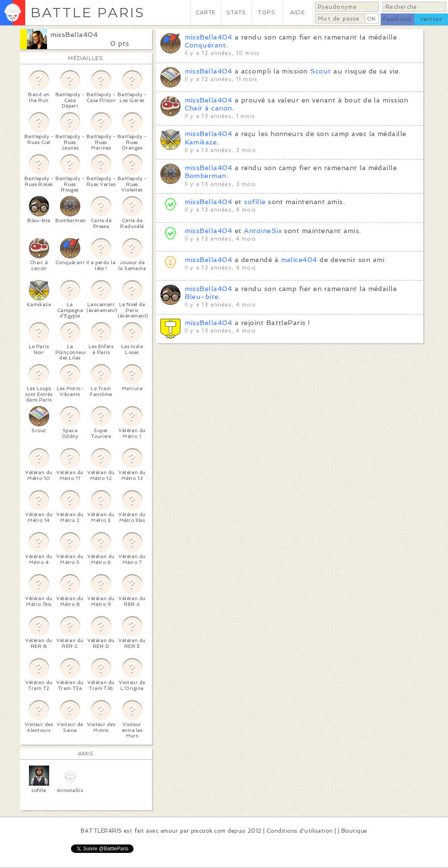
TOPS (267, 12)
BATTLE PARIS (88, 12)
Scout (320, 71)
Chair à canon (208, 108)
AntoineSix (263, 231)
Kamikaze (201, 142)
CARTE (206, 12)
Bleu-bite (202, 297)
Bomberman (206, 176)
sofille (255, 202)
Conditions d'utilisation (300, 831)
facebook (397, 19)
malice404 (299, 260)
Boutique (354, 831)
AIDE (298, 12)
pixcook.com (208, 831)
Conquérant (206, 45)
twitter (431, 19)
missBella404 (74, 35)
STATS (236, 12)
